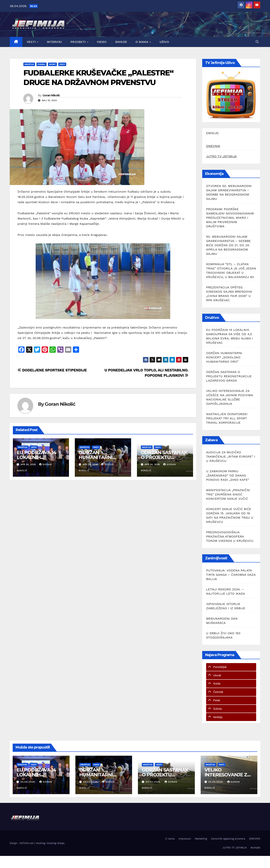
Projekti (79, 42)
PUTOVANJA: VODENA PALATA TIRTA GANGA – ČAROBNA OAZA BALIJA (231, 575)
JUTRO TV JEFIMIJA (221, 156)
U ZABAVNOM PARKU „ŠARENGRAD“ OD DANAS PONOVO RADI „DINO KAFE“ (228, 475)
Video (102, 42)
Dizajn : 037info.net (22, 843)
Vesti (32, 42)
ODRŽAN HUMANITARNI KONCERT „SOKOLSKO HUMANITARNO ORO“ (224, 357)
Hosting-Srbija (56, 843)
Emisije (121, 42)
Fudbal (41, 64)
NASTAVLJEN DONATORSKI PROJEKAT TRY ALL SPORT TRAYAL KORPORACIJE (227, 418)
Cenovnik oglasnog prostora (228, 839)
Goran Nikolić (51, 95)
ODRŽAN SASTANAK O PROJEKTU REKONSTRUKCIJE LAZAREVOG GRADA (229, 376)
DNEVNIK (213, 146)
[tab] (231, 667)
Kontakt (255, 848)
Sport (52, 64)
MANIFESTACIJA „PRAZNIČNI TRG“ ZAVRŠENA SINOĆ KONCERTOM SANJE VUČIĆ (228, 494)
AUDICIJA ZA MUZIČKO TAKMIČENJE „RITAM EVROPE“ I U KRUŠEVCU (231, 457)
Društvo (29, 64)
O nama (142, 42)
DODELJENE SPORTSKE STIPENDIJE (52, 370)
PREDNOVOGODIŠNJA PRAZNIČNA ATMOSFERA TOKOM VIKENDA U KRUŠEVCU (230, 536)
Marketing (201, 839)
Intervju (54, 42)
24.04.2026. (29, 782)
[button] (257, 42)
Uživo (164, 42)
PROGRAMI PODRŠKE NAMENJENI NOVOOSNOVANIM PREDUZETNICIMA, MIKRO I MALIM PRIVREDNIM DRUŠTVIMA (230, 218)
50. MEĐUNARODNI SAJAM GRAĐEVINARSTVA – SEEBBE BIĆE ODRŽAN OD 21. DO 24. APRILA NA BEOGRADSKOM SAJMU (229, 245)
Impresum (185, 839)
